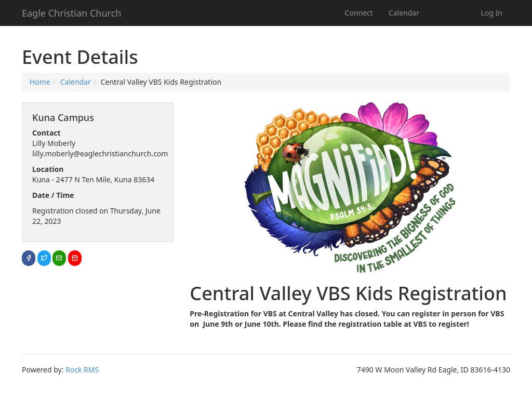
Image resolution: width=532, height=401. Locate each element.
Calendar (404, 13)
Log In (492, 13)
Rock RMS (82, 370)
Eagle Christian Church (71, 13)
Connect (359, 13)
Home (40, 82)
